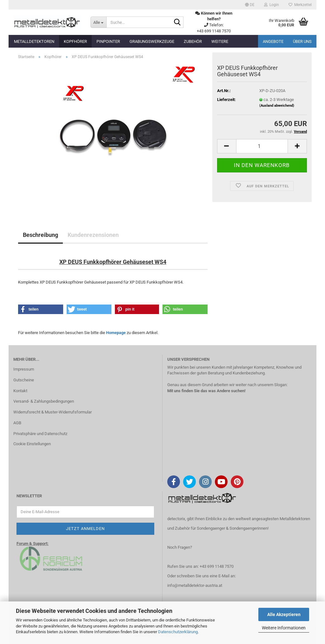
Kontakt (20, 391)
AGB (17, 423)
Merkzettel (300, 5)
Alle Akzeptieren (284, 614)
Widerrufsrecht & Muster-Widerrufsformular (53, 412)
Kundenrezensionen (93, 235)
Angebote (273, 41)
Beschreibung (40, 235)
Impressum (24, 369)
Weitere (220, 41)
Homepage (116, 333)
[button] (250, 5)
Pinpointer (108, 41)
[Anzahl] (262, 146)
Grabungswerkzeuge (152, 41)
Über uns (302, 41)
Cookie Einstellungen (32, 444)
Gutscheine (24, 380)
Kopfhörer (75, 41)
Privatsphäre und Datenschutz (40, 434)
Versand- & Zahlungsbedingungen (44, 401)
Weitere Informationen (284, 628)
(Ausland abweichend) (277, 106)
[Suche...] (98, 22)
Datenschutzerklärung (178, 632)
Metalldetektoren (34, 41)
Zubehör (193, 41)
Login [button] (272, 5)
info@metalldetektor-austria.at (195, 585)
